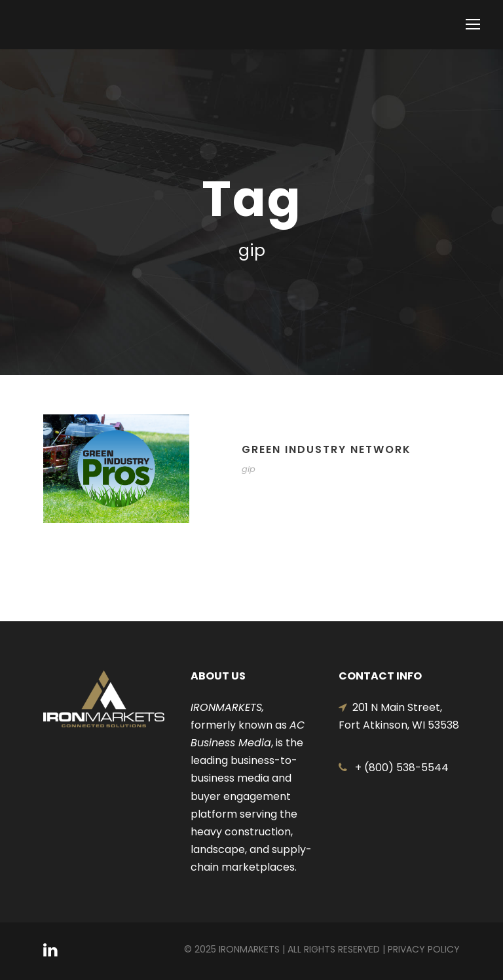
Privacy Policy (424, 949)
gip (249, 469)
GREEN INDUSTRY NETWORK (326, 449)
